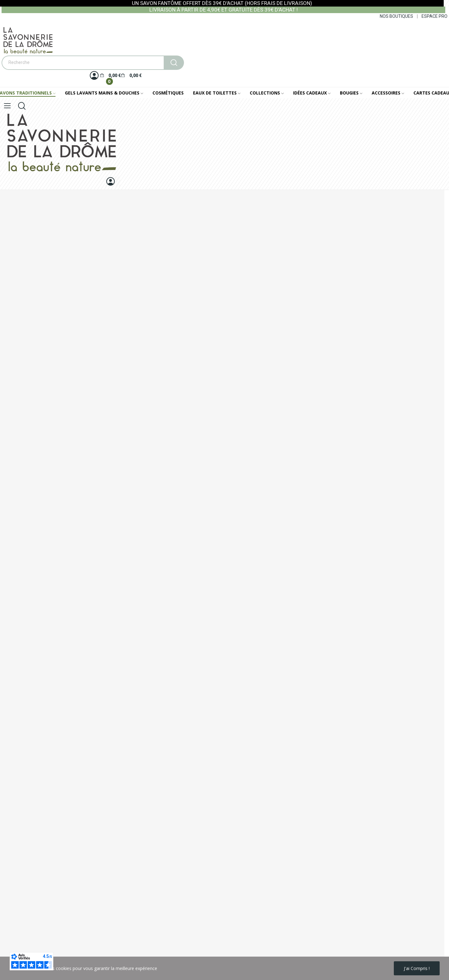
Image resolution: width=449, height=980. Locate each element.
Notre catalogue (17, 505)
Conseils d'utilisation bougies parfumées (41, 527)
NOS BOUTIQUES (396, 16)
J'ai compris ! (417, 968)
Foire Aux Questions (20, 516)
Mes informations (18, 545)
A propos (9, 474)
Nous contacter (16, 484)
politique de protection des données (86, 947)
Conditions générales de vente (31, 463)
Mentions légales (17, 452)
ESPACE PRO (435, 16)
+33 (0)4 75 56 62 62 (34, 413)
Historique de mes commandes (32, 556)
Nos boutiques (15, 495)
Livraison (9, 442)
